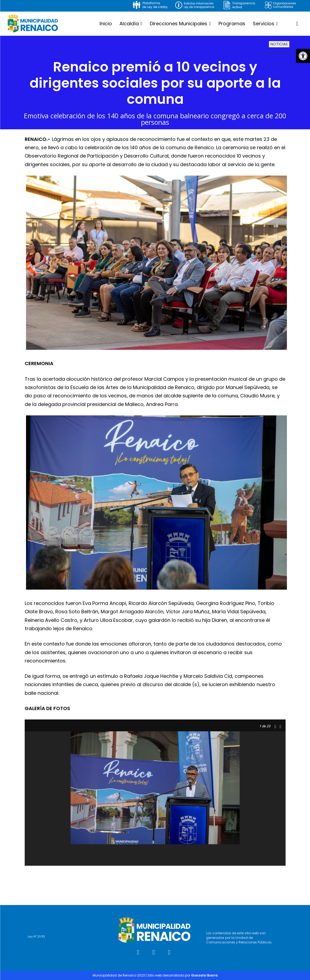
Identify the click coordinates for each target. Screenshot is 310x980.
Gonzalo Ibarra (204, 975)
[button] (303, 56)
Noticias (279, 44)
